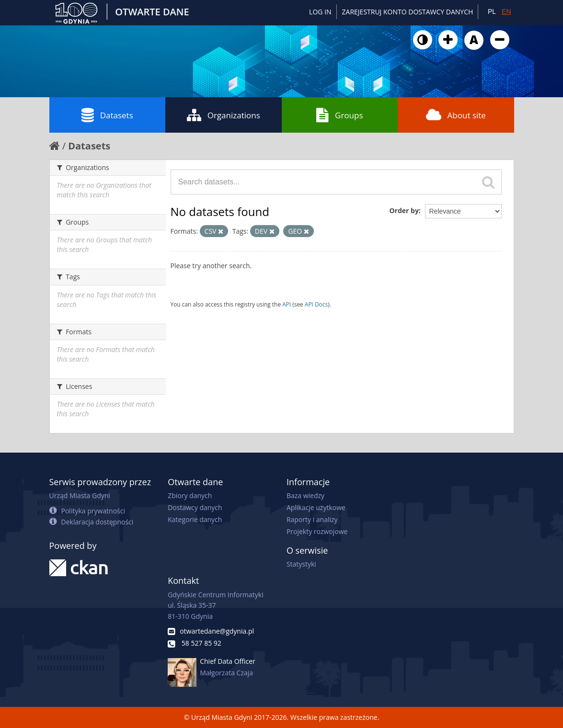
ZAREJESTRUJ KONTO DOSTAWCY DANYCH (408, 12)
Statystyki (301, 564)
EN (506, 11)
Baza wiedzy (305, 495)
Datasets (107, 115)
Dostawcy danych (195, 507)
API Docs (316, 304)
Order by (404, 210)
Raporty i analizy (312, 519)
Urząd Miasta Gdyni (80, 495)
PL (492, 11)
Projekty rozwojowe (317, 531)
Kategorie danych (195, 519)
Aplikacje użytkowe (316, 507)
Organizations (224, 115)
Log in (320, 12)
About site (456, 115)
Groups (339, 115)
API (287, 304)
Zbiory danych (190, 495)
